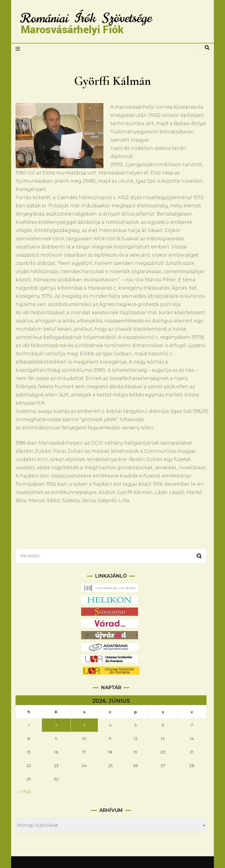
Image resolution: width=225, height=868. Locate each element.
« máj (25, 792)
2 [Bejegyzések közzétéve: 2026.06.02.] (56, 725)
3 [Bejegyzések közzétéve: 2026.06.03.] (84, 725)
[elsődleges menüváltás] (19, 49)
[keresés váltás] (207, 48)
